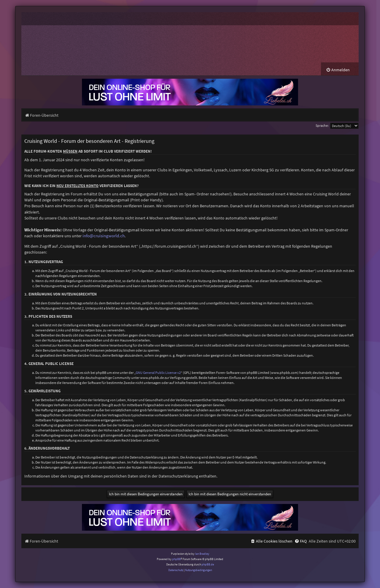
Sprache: (322, 125)
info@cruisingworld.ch (104, 236)
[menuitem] (338, 70)
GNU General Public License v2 (158, 373)
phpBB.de (208, 564)
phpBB (176, 559)
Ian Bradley (202, 554)
